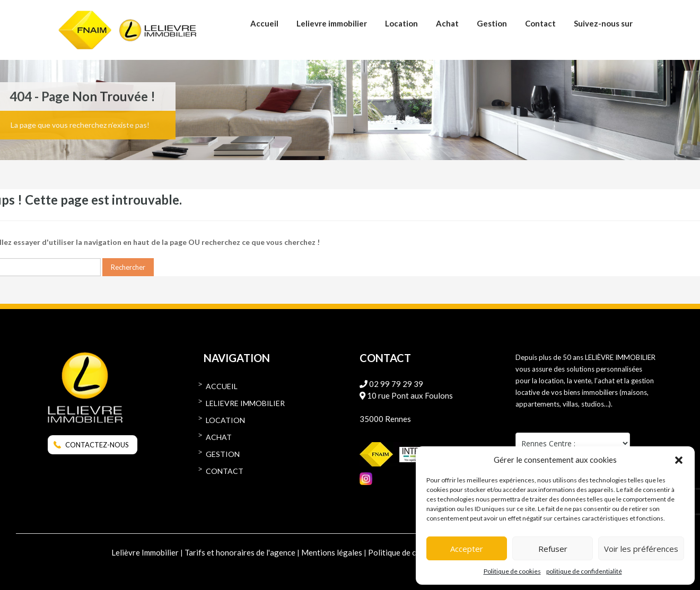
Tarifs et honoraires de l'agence (240, 552)
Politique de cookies (512, 571)
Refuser (553, 549)
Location (401, 23)
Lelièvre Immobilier (145, 552)
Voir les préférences (641, 549)
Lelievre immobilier (332, 23)
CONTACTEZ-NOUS (97, 445)
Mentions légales (332, 552)
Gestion (492, 23)
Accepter (467, 549)
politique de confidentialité (584, 571)
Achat (447, 23)
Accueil (264, 23)
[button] (679, 460)
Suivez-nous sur (603, 23)
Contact (540, 23)
